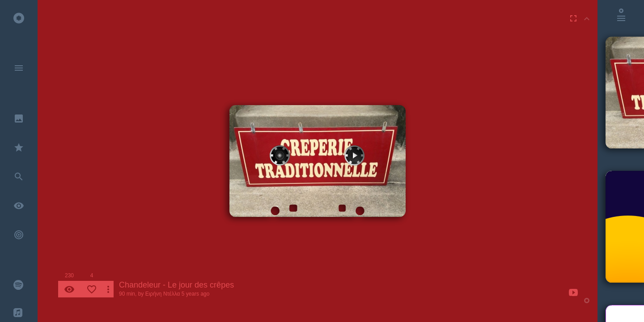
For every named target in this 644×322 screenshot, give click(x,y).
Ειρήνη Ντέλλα (163, 294)
